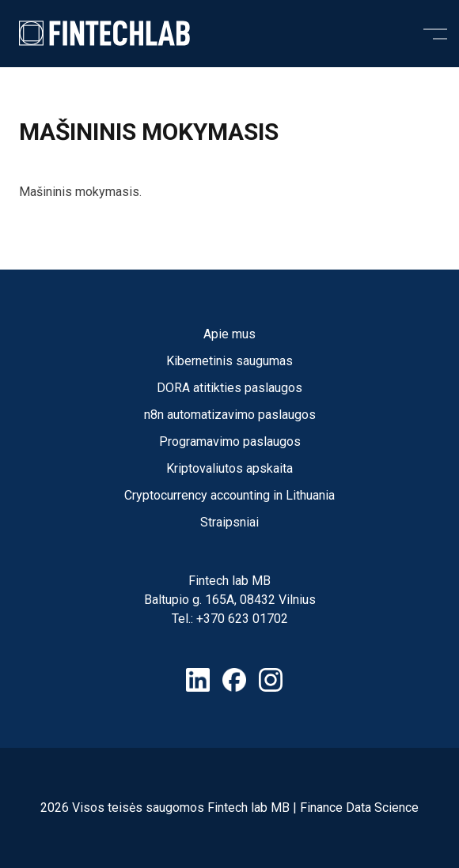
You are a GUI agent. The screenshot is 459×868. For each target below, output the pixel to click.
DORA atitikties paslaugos (229, 388)
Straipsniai (229, 522)
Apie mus (229, 334)
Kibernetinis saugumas (229, 361)
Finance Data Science (359, 808)
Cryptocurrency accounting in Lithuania (229, 495)
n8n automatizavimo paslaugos (230, 415)
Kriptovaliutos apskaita (229, 468)
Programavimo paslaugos (230, 442)
